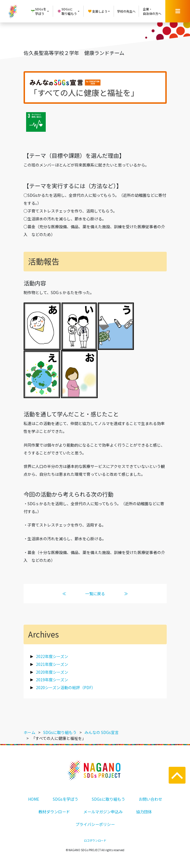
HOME (34, 799)
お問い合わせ (150, 799)
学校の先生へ (126, 11)
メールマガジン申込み (103, 812)
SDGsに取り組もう (108, 799)
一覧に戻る (95, 594)
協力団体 (144, 812)
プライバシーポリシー (95, 824)
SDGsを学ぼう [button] (38, 11)
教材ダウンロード (54, 812)
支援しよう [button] (98, 11)
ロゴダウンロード (95, 840)
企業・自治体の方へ (152, 11)
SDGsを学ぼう (66, 799)
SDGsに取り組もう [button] (67, 11)
